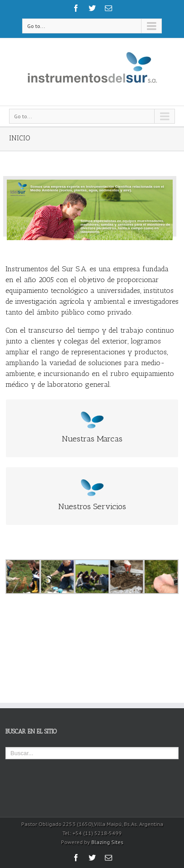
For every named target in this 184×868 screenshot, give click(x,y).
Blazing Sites (107, 842)
